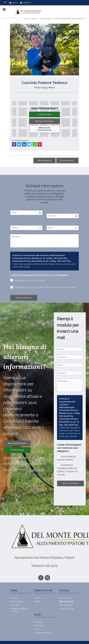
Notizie (39, 622)
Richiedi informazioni (45, 129)
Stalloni (38, 598)
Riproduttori (44, 590)
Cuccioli (64, 590)
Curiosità (40, 625)
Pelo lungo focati (66, 609)
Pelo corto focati (66, 605)
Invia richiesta (24, 298)
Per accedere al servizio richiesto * (29, 280)
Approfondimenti (43, 633)
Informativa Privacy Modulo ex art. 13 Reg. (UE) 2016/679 (40, 258)
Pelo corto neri (65, 598)
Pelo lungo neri (66, 601)
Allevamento (17, 601)
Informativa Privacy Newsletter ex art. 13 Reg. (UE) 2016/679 (42, 261)
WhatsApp (45, 114)
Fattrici (38, 601)
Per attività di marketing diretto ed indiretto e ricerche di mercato (43, 287)
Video (39, 629)
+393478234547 (45, 121)
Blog (13, 3)
